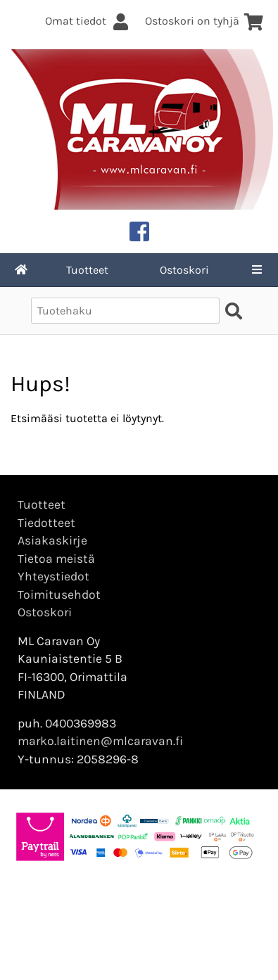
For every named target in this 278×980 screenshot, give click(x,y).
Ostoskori (184, 270)
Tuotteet (87, 270)
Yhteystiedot (53, 576)
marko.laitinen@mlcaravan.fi (100, 741)
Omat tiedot (88, 21)
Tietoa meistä (56, 559)
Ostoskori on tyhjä (204, 21)
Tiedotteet (46, 523)
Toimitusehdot (59, 594)
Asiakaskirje (52, 540)
